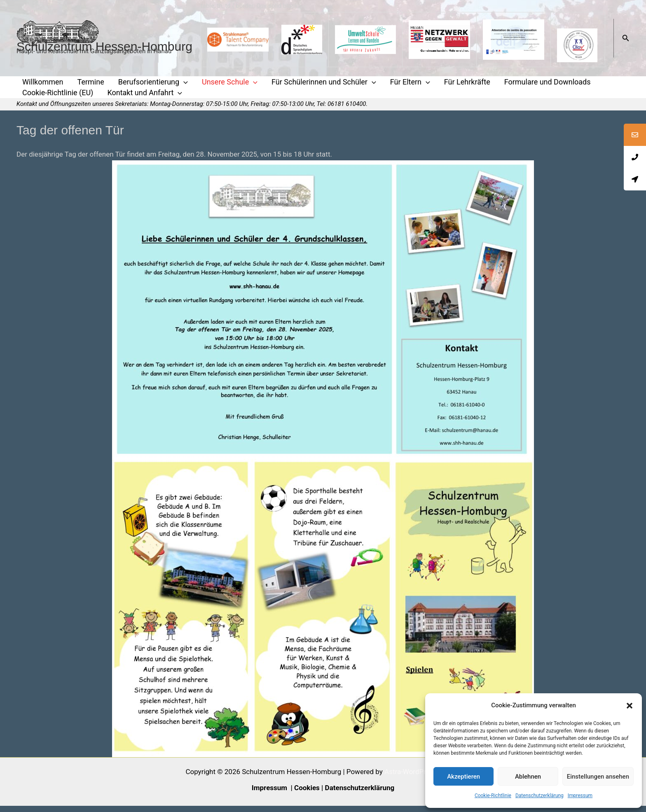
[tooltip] (635, 135)
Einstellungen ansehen (598, 777)
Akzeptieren (463, 777)
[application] (176, 83)
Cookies (307, 794)
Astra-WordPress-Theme (422, 778)
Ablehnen (528, 777)
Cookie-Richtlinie (493, 796)
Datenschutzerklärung (540, 796)
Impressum (580, 796)
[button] (630, 706)
